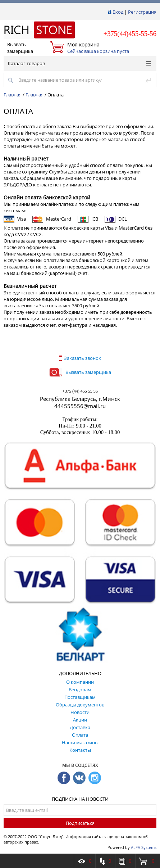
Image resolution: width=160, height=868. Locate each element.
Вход (118, 12)
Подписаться (80, 823)
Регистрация (142, 12)
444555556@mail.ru (80, 406)
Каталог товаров (79, 63)
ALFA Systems (144, 847)
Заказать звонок (80, 358)
